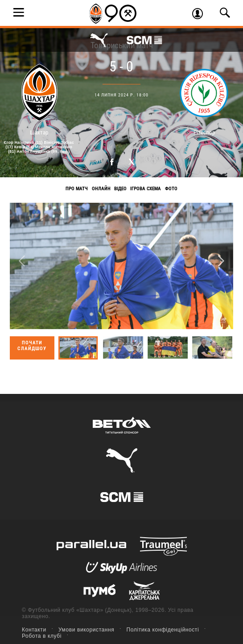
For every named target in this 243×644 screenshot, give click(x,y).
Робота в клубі (42, 636)
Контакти (34, 630)
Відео (120, 189)
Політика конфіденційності (163, 630)
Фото (171, 189)
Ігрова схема (146, 189)
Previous (22, 261)
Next (221, 261)
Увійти (201, 15)
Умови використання (86, 630)
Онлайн (101, 189)
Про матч (77, 189)
